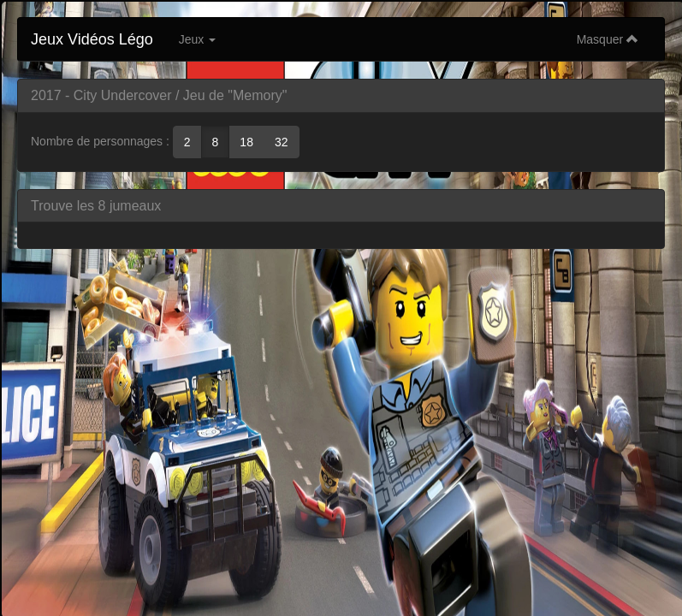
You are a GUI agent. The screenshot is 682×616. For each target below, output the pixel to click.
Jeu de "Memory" (235, 95)
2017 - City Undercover (101, 95)
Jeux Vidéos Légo (92, 39)
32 (282, 142)
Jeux (197, 39)
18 (246, 142)
